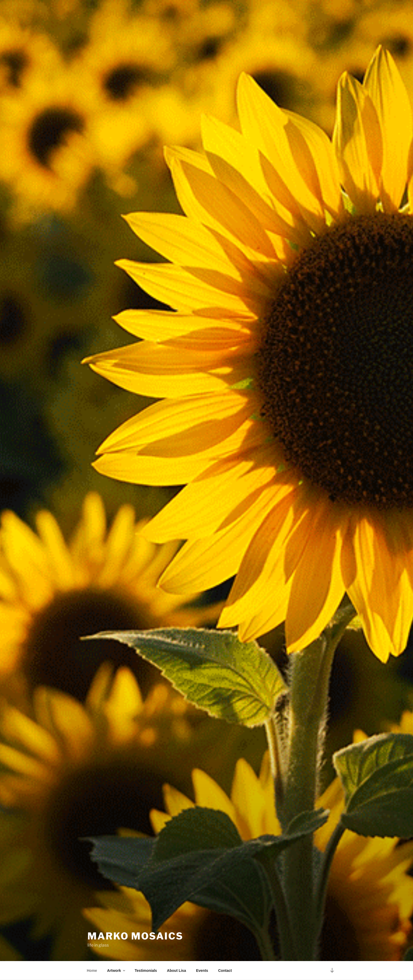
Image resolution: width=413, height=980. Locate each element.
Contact (225, 971)
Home (92, 971)
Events (202, 971)
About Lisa (176, 971)
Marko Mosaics (135, 936)
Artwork (116, 971)
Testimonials (146, 971)
